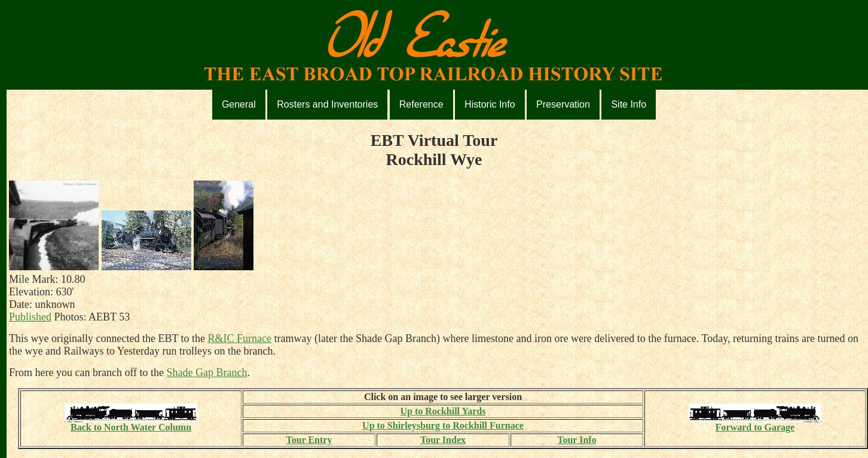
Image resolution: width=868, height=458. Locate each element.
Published (30, 317)
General (239, 104)
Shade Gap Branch (207, 372)
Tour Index (443, 440)
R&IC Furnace (240, 338)
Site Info (629, 104)
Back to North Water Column (131, 423)
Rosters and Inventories (327, 104)
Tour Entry (309, 440)
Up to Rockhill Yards (443, 411)
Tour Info (577, 440)
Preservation (563, 104)
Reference (421, 104)
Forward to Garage (755, 423)
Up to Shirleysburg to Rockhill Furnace (443, 425)
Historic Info (490, 104)
